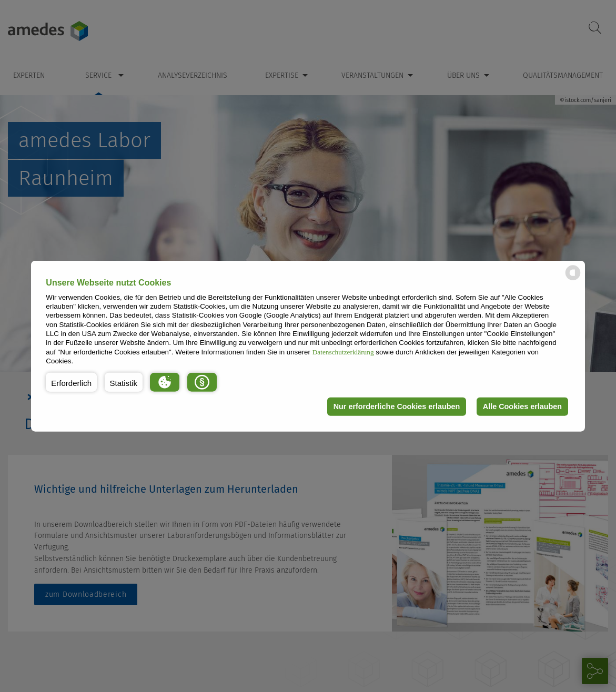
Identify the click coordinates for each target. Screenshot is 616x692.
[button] (71, 382)
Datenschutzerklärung (343, 352)
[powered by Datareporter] (573, 279)
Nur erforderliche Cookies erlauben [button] (397, 406)
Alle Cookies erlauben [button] (522, 406)
